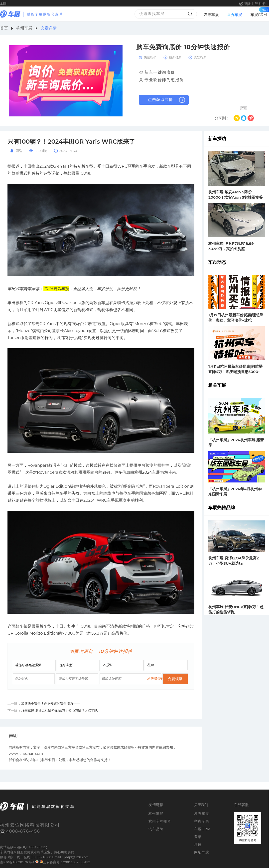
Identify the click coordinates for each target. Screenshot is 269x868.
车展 (3, 852)
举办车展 (235, 15)
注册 (262, 4)
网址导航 (202, 852)
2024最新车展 (56, 289)
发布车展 (211, 15)
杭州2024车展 (147, 472)
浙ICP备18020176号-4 (17, 862)
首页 (4, 28)
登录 (198, 837)
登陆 (247, 4)
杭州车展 (24, 28)
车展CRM (259, 15)
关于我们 (201, 805)
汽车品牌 (156, 829)
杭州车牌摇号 (160, 821)
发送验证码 (155, 679)
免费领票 (175, 679)
